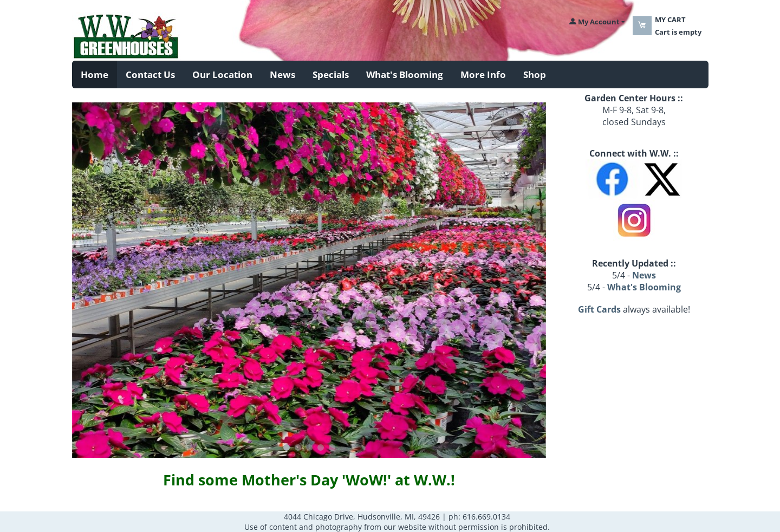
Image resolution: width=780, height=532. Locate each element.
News (282, 74)
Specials (331, 74)
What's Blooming (405, 74)
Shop (535, 74)
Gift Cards (599, 309)
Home (95, 74)
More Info (483, 74)
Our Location (222, 74)
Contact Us (150, 74)
